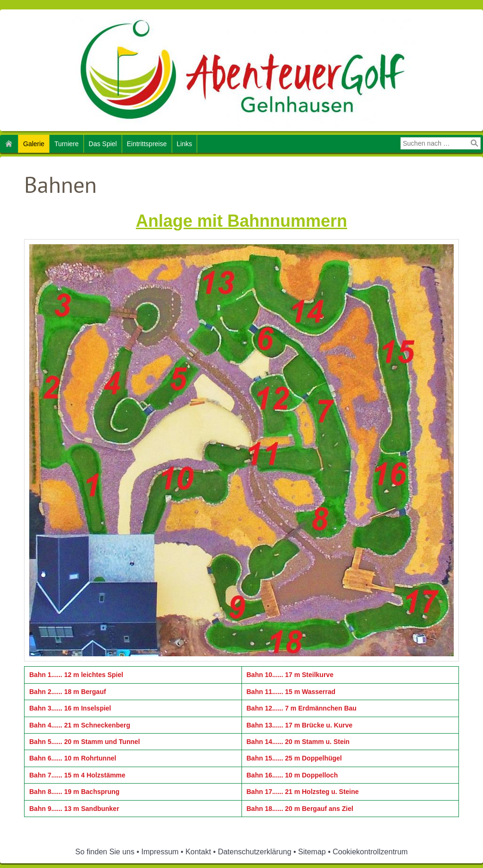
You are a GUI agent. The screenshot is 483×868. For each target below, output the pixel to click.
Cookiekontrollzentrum (370, 852)
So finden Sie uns (105, 852)
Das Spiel (103, 144)
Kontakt (198, 852)
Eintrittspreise (147, 144)
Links (185, 144)
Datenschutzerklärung (255, 852)
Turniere (67, 144)
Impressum (160, 852)
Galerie (34, 144)
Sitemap (312, 852)
